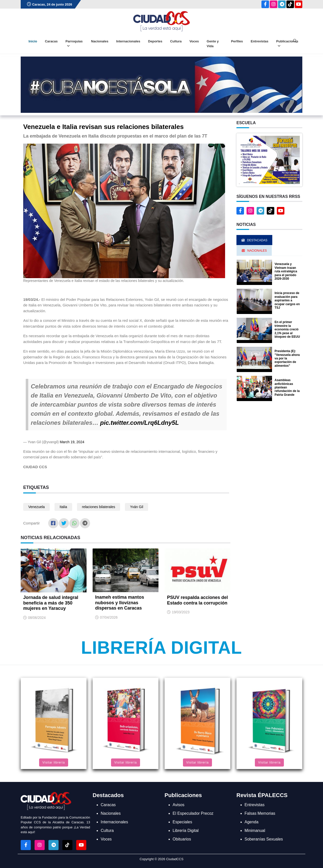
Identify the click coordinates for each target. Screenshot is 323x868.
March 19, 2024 (72, 442)
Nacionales (100, 41)
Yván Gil (137, 507)
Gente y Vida (213, 44)
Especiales (182, 822)
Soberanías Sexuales (264, 839)
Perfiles (237, 41)
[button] (269, 160)
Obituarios (182, 839)
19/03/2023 (181, 612)
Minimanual (255, 831)
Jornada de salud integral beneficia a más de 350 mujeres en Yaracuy (51, 603)
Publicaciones (287, 44)
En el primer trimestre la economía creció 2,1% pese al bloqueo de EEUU (287, 329)
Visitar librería (54, 762)
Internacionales (128, 41)
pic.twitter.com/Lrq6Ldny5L (140, 423)
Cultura (176, 41)
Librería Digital (161, 648)
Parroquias (74, 44)
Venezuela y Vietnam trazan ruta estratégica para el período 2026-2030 (286, 271)
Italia (63, 507)
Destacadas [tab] (254, 240)
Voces (194, 41)
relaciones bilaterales (99, 507)
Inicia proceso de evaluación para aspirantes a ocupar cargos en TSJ (287, 300)
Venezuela (36, 507)
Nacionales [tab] (254, 251)
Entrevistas (259, 41)
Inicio (33, 41)
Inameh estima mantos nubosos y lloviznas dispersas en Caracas (120, 603)
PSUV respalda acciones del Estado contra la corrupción (197, 600)
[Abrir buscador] (295, 41)
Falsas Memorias (260, 813)
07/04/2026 (109, 617)
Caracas (51, 41)
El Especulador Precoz (193, 813)
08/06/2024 (37, 618)
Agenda (251, 822)
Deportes (155, 41)
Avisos (179, 805)
